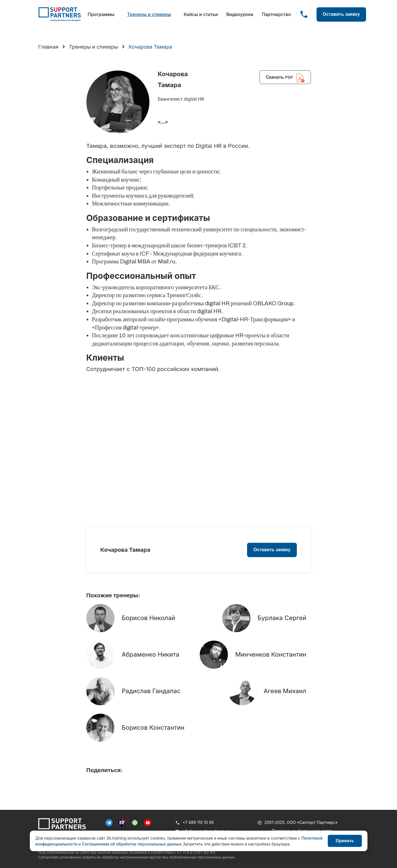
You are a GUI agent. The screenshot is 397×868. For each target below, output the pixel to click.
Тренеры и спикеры (149, 14)
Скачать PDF (285, 78)
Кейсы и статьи (201, 14)
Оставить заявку (341, 14)
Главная (48, 47)
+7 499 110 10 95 (198, 822)
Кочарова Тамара (150, 47)
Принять (345, 841)
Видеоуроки (240, 14)
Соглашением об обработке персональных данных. (132, 844)
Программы (101, 14)
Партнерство (276, 14)
